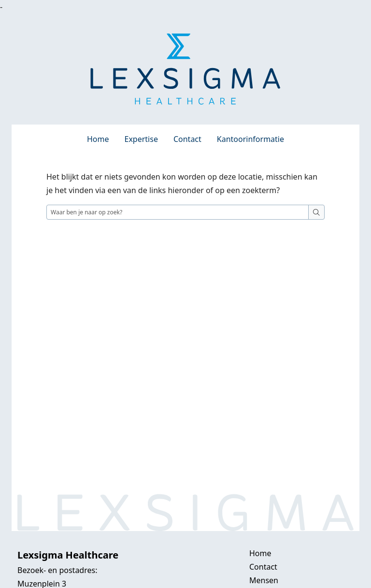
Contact (187, 139)
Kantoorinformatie (250, 139)
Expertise (141, 139)
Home (98, 139)
